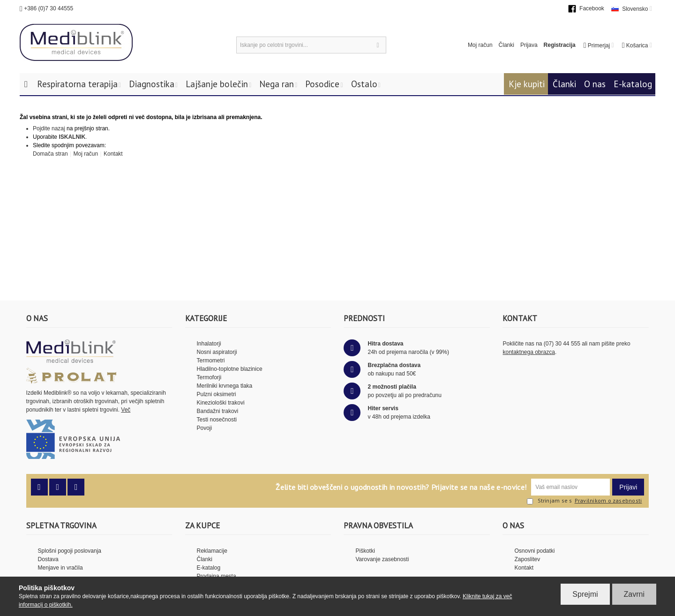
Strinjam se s (550, 501)
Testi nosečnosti (217, 420)
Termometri (211, 361)
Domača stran (50, 154)
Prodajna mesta (217, 576)
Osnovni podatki (534, 551)
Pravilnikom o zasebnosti (608, 501)
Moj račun (480, 45)
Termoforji (209, 377)
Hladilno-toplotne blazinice (230, 369)
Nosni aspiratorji (217, 352)
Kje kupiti (527, 84)
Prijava (529, 45)
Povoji (205, 428)
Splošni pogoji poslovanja (70, 551)
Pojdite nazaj (49, 128)
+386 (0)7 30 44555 (49, 8)
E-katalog (633, 84)
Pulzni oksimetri (217, 394)
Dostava (48, 559)
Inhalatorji (209, 344)
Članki (506, 45)
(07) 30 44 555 (562, 344)
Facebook (592, 8)
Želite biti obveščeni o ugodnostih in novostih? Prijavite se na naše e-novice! (401, 487)
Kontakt (112, 154)
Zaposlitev (527, 559)
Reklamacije (212, 551)
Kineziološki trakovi (221, 403)
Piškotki (365, 551)
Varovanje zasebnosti (382, 559)
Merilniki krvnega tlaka (225, 386)
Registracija (560, 45)
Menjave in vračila (60, 568)
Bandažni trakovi (218, 411)
